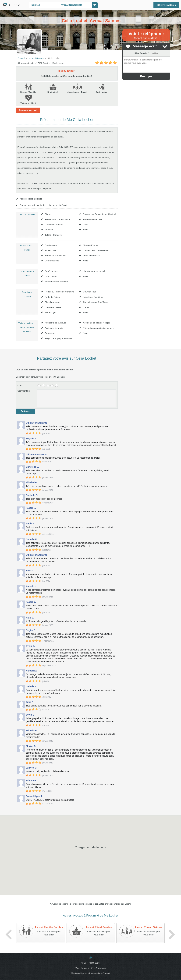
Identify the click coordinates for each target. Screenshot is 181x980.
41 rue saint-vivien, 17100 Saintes (34, 63)
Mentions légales (79, 973)
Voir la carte (58, 63)
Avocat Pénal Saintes (99, 927)
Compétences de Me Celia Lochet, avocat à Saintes (44, 205)
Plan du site (95, 973)
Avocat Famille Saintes (49, 927)
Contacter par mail (28, 110)
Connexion (101, 968)
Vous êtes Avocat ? (166, 5)
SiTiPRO (89, 963)
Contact (106, 973)
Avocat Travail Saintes (149, 927)
